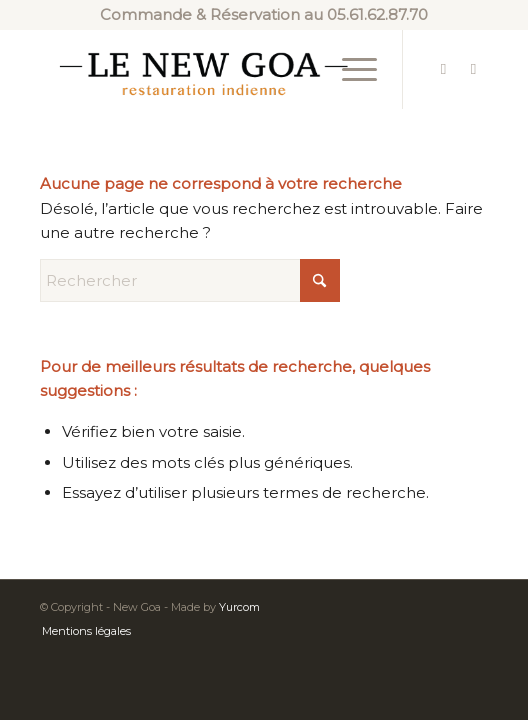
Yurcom (239, 607)
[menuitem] (349, 69)
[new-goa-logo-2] (219, 69)
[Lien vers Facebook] (443, 69)
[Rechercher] (190, 280)
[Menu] (349, 69)
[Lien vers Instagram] (473, 69)
